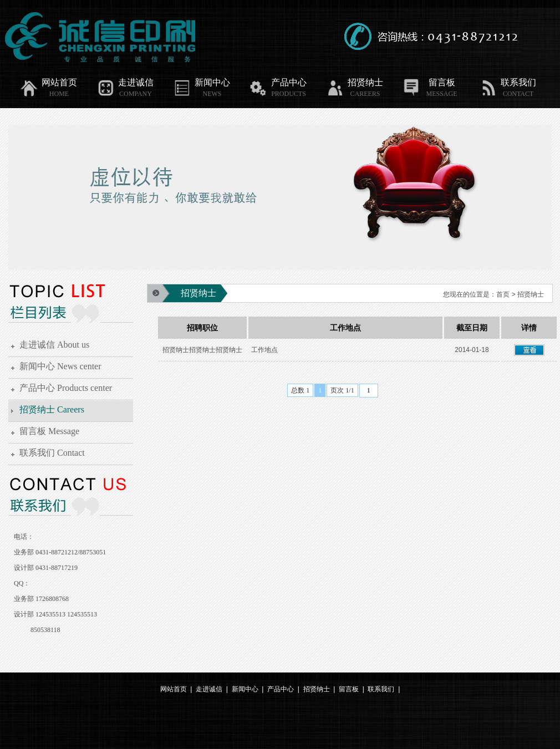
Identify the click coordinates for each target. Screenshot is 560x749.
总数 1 (300, 390)
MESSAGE (441, 94)
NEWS (212, 94)
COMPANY (136, 94)
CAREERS (365, 94)
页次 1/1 (342, 390)
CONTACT (518, 94)
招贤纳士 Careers (52, 409)
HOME (59, 94)
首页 (503, 294)
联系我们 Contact (52, 453)
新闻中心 (201, 83)
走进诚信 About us (54, 345)
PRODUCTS (289, 94)
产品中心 (278, 83)
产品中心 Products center (66, 388)
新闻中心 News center (60, 366)
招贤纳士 (354, 83)
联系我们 (507, 83)
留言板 (429, 83)
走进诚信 (125, 83)
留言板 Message (49, 431)
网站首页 (48, 83)
